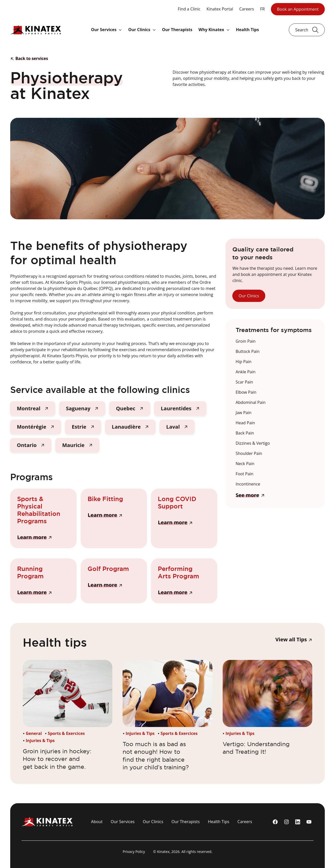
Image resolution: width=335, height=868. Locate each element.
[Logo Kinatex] (36, 30)
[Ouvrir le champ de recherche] (307, 30)
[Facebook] (275, 822)
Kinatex (163, 852)
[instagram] (286, 822)
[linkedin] (298, 822)
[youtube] (309, 822)
